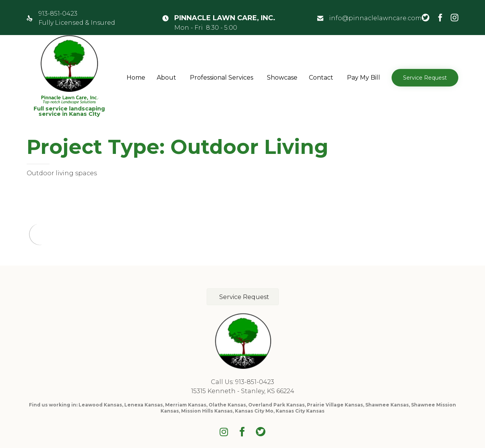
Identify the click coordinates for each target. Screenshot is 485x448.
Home (136, 78)
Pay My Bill (364, 78)
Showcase (282, 78)
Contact (321, 78)
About (166, 78)
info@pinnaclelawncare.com (375, 18)
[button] (425, 78)
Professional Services (222, 78)
